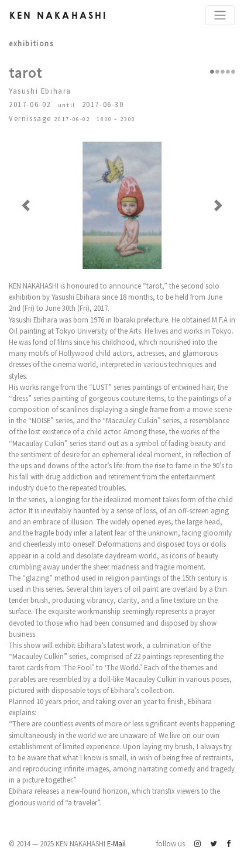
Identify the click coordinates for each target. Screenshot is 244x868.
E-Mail (116, 843)
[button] (26, 205)
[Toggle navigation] (220, 15)
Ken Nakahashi (59, 15)
